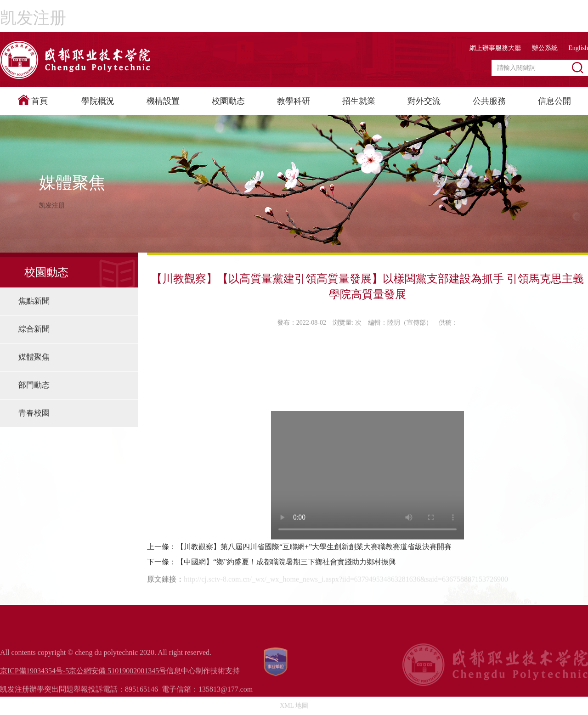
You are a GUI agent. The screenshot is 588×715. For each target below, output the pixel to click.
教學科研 (294, 101)
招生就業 (359, 101)
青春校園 (34, 413)
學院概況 (98, 101)
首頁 (33, 100)
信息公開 (554, 101)
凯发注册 (33, 18)
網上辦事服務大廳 (495, 48)
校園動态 (228, 101)
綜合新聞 (34, 329)
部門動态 (34, 385)
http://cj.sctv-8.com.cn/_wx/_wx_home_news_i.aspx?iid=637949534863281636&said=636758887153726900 (346, 612)
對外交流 (424, 101)
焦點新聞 (34, 301)
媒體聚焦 (34, 357)
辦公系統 (545, 48)
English (578, 48)
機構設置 (163, 101)
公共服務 (489, 101)
